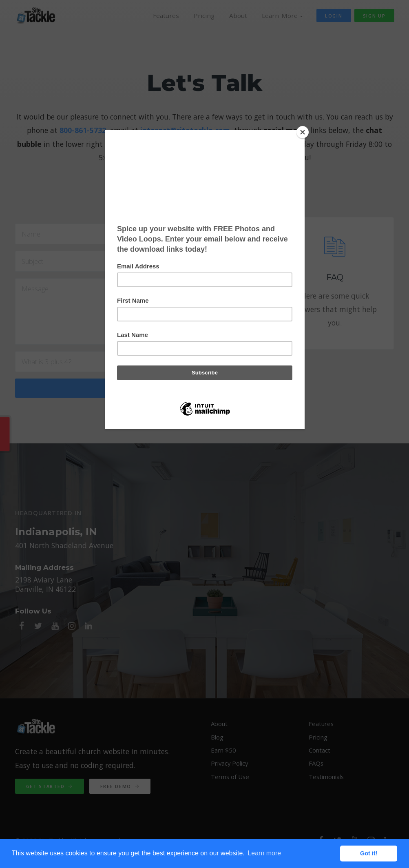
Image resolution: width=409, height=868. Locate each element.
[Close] (303, 132)
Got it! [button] (369, 853)
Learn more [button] (264, 853)
